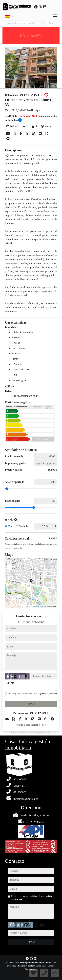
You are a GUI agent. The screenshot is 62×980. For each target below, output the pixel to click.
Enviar (31, 704)
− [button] (10, 567)
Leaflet (27, 607)
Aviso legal (41, 966)
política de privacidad (49, 694)
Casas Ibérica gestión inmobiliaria (29, 962)
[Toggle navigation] (55, 17)
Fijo (10, 526)
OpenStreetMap (40, 607)
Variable (24, 526)
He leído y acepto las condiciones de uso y (33, 694)
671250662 (38, 622)
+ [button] (10, 562)
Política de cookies (27, 966)
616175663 (24, 622)
